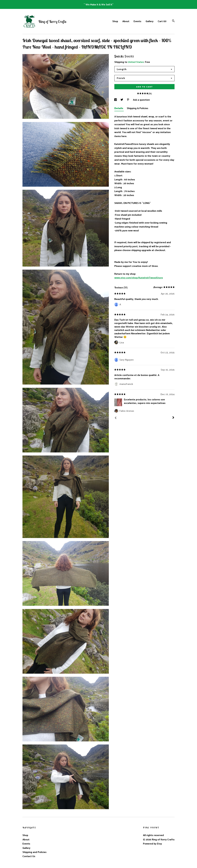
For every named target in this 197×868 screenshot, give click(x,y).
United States (136, 62)
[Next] (173, 418)
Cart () (162, 21)
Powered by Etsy (152, 843)
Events (137, 21)
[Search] (173, 21)
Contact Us (29, 856)
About (126, 21)
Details (119, 108)
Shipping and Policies (34, 852)
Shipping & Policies (138, 108)
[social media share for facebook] (116, 100)
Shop (115, 21)
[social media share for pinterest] (128, 100)
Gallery (150, 21)
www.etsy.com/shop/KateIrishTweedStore (139, 278)
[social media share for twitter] (122, 100)
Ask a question (141, 100)
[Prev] (116, 418)
